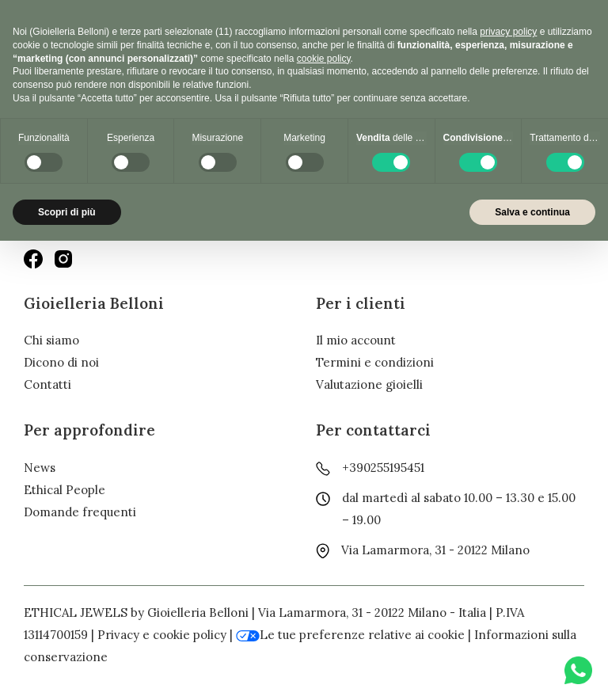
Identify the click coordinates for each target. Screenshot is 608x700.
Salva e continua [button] (532, 212)
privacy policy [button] (508, 32)
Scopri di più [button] (67, 212)
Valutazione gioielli (369, 384)
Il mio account (356, 340)
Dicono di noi (61, 362)
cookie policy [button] (324, 59)
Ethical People (65, 490)
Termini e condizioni (375, 362)
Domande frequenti (80, 512)
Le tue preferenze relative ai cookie (350, 635)
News (40, 468)
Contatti (47, 384)
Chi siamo (51, 340)
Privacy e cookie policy (162, 635)
